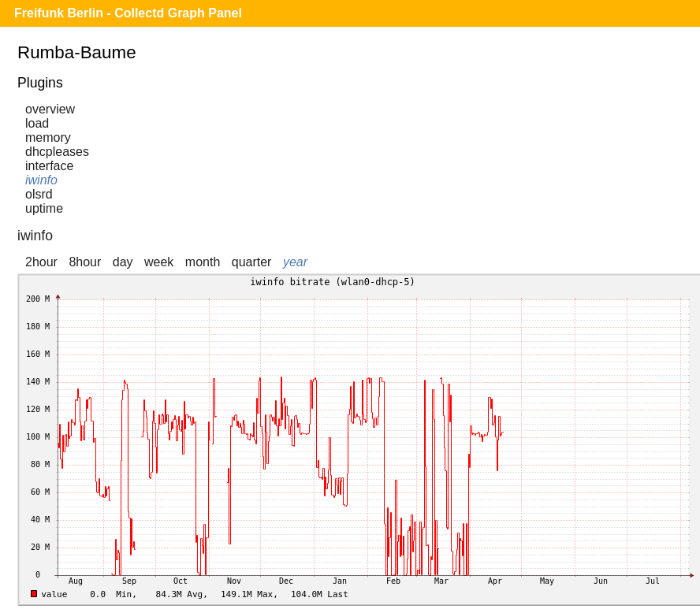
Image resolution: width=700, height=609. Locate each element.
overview (50, 109)
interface (49, 166)
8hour (85, 262)
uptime (44, 208)
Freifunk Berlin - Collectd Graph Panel (128, 13)
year (295, 262)
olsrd (39, 194)
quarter (252, 262)
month (203, 262)
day (123, 262)
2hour (41, 262)
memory (48, 137)
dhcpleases (57, 152)
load (37, 123)
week (159, 262)
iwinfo (41, 180)
